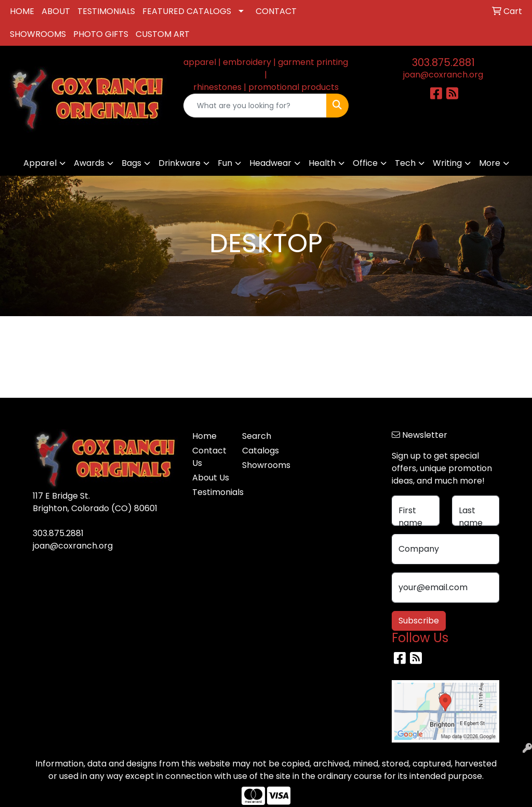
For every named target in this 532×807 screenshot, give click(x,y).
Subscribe (419, 621)
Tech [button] (405, 163)
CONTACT (276, 11)
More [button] (490, 163)
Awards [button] (89, 163)
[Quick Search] (255, 106)
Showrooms (261, 465)
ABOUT (56, 11)
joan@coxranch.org (443, 75)
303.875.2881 (443, 62)
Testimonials (211, 492)
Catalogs (261, 451)
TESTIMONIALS (106, 11)
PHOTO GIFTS (101, 34)
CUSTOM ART (163, 34)
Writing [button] (447, 163)
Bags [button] (131, 163)
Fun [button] (225, 163)
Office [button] (365, 163)
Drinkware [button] (179, 163)
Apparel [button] (40, 163)
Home (204, 436)
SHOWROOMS (38, 34)
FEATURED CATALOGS (187, 11)
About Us (211, 478)
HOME (22, 11)
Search (257, 436)
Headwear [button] (270, 163)
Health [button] (322, 163)
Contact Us (209, 457)
